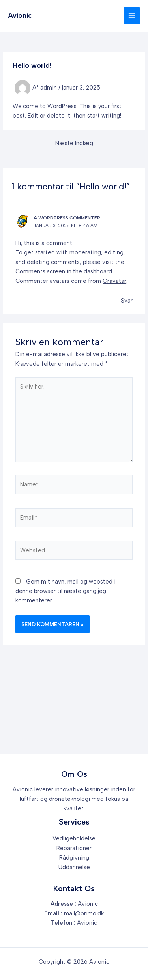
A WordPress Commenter (67, 218)
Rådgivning (74, 858)
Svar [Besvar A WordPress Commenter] (127, 301)
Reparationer (74, 848)
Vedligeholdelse (74, 838)
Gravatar (114, 281)
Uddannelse (74, 867)
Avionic (20, 15)
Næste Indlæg (74, 143)
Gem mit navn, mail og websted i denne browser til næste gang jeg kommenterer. (66, 591)
